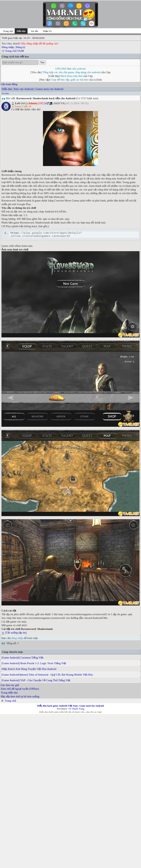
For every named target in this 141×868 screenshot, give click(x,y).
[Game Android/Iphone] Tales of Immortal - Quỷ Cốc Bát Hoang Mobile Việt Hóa (47, 676)
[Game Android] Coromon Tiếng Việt (22, 659)
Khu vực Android (24, 89)
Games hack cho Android (49, 89)
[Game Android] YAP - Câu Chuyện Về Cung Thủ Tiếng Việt (36, 681)
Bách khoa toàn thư (72, 76)
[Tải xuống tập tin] (16, 634)
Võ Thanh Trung (76, 710)
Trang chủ (8, 31)
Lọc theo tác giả (10, 686)
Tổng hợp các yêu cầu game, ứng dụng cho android (71, 72)
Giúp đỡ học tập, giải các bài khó (70, 80)
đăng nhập (17, 639)
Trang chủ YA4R (14, 51)
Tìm (42, 62)
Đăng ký (20, 47)
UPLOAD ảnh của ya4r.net (70, 69)
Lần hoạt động (9, 84)
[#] (46, 103)
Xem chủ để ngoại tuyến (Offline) (20, 690)
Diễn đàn (7, 89)
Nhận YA (47, 31)
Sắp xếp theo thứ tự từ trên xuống (20, 698)
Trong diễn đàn (9, 694)
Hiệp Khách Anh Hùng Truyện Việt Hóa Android (29, 670)
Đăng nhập (8, 47)
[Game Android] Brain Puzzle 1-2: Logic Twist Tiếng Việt (34, 664)
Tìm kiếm (5, 93)
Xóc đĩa (34, 31)
